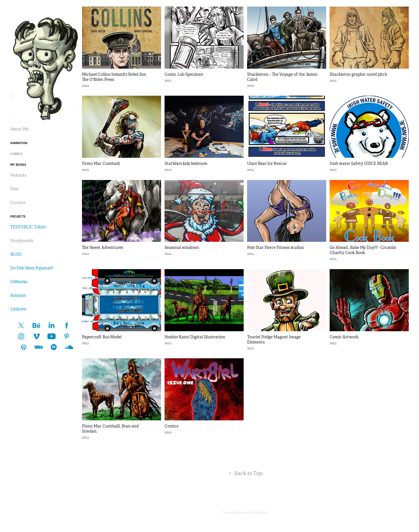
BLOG (16, 254)
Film (14, 189)
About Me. (20, 129)
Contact (18, 202)
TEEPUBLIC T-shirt (28, 227)
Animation (19, 143)
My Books (18, 165)
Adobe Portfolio (255, 513)
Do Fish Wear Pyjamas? (32, 268)
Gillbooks (19, 282)
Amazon (18, 295)
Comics (16, 154)
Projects (18, 216)
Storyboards (22, 241)
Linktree (18, 309)
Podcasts (18, 175)
